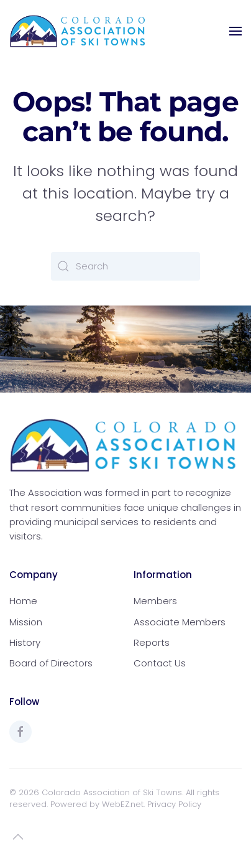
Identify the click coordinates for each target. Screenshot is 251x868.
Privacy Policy (174, 804)
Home (23, 601)
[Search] (125, 266)
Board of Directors (51, 663)
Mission (26, 622)
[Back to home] (78, 31)
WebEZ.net (123, 804)
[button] (235, 31)
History (25, 642)
